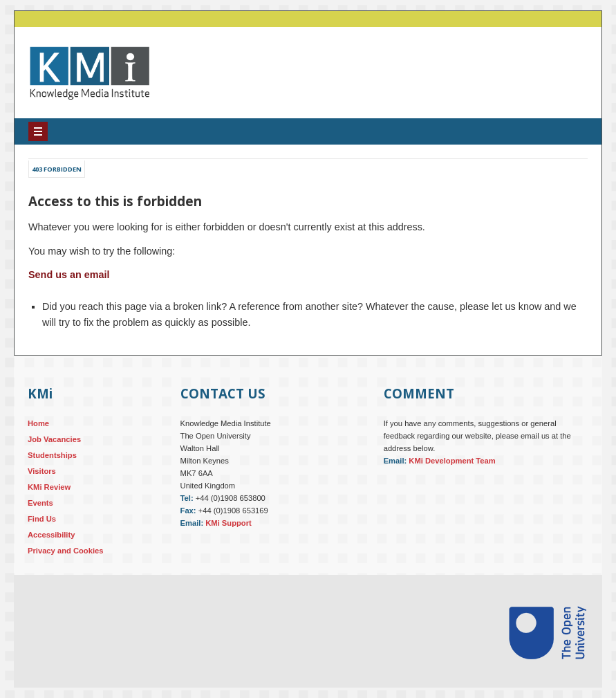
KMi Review (49, 487)
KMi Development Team (452, 461)
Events (40, 503)
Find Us (42, 519)
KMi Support (228, 523)
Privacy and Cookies (65, 551)
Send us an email (69, 275)
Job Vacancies (54, 439)
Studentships (52, 455)
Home (38, 423)
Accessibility (51, 535)
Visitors (42, 471)
